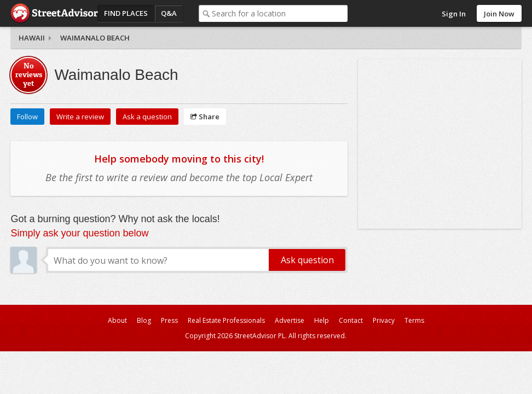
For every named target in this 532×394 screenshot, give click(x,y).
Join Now (499, 14)
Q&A (169, 13)
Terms (414, 320)
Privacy (384, 320)
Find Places (126, 13)
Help (322, 320)
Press (169, 320)
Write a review (80, 117)
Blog (144, 320)
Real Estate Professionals (226, 320)
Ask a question (147, 117)
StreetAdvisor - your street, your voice (54, 13)
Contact (351, 320)
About (117, 320)
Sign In (454, 14)
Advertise (290, 320)
